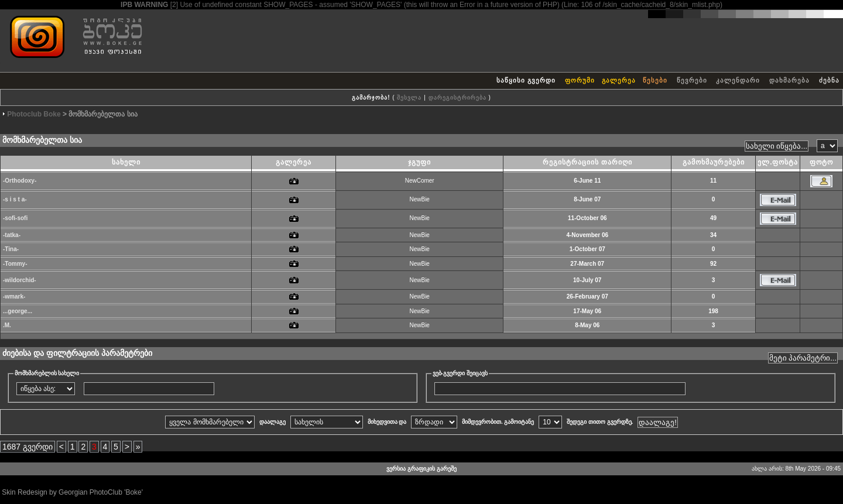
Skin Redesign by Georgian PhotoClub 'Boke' (72, 492)
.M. (7, 325)
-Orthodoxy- (20, 181)
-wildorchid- (20, 280)
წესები (655, 80)
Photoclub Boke (34, 114)
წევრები (692, 80)
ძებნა (829, 80)
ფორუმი (580, 80)
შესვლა (409, 97)
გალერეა (619, 80)
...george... (18, 311)
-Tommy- (15, 264)
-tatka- (12, 235)
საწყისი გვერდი (526, 80)
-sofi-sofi (15, 218)
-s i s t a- (15, 199)
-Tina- (11, 249)
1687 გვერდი (28, 447)
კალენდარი (738, 80)
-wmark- (14, 296)
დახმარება (789, 80)
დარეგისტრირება (458, 97)
